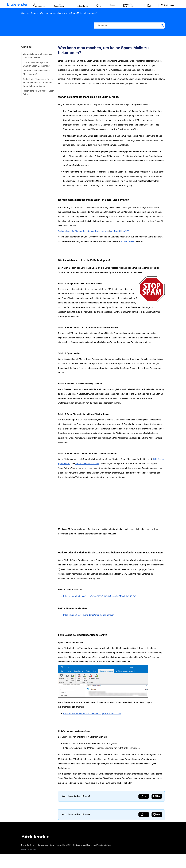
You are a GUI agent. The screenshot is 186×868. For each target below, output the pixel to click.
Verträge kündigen (104, 845)
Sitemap (59, 845)
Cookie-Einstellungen (78, 845)
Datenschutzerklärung (46, 845)
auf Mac (105, 231)
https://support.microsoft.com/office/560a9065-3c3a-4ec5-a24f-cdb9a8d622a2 (100, 596)
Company (114, 5)
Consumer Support (30, 13)
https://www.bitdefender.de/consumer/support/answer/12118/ (92, 713)
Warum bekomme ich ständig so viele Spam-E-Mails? (38, 56)
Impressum (92, 845)
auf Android (116, 231)
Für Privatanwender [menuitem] (39, 5)
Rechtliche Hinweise (29, 845)
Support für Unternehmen (128, 5)
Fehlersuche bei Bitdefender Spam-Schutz (39, 93)
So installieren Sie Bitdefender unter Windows (79, 231)
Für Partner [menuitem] (99, 5)
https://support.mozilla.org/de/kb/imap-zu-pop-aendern (89, 615)
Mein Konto (150, 5)
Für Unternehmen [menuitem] (82, 5)
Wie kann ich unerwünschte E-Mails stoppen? (37, 72)
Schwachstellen (128, 241)
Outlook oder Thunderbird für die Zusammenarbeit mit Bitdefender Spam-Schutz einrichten (38, 83)
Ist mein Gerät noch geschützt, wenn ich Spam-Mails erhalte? (37, 64)
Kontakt (66, 845)
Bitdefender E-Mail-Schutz (87, 464)
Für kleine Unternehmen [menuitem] (59, 5)
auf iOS (126, 231)
